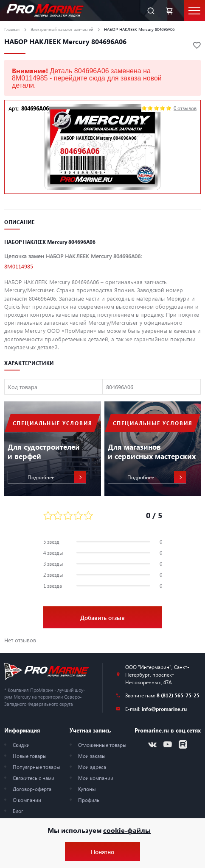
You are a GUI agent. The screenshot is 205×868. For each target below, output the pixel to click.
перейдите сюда (80, 78)
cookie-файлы (127, 830)
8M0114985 (19, 266)
